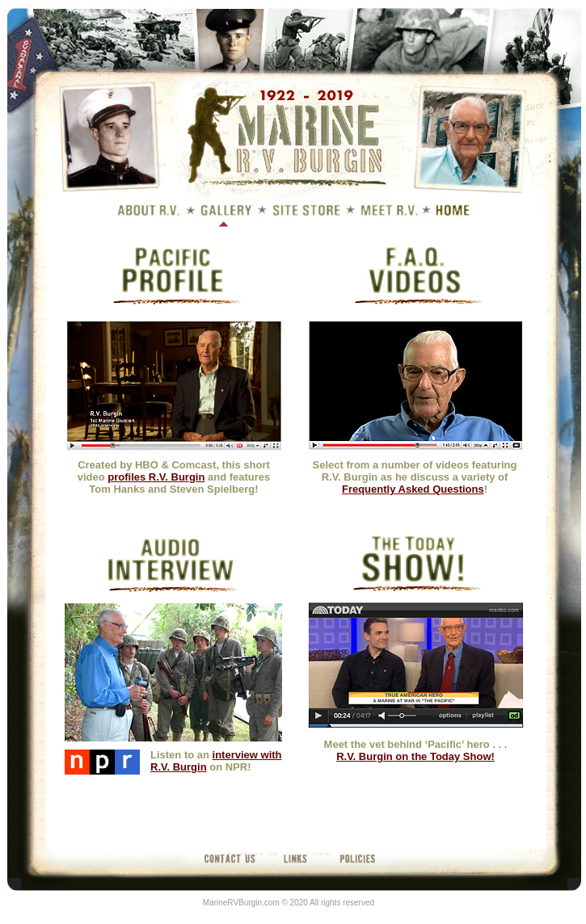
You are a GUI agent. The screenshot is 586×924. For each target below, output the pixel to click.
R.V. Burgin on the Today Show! (415, 756)
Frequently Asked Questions (413, 489)
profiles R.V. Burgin (156, 477)
